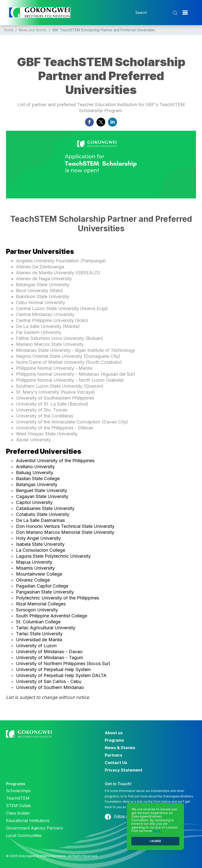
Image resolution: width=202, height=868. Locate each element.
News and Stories (33, 30)
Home (9, 30)
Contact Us (116, 763)
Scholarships (18, 791)
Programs (114, 740)
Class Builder (18, 813)
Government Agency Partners (35, 828)
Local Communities (24, 835)
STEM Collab (18, 806)
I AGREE (155, 841)
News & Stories (120, 748)
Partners (113, 755)
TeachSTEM (18, 798)
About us (114, 733)
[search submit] (176, 13)
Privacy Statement (124, 770)
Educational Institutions (28, 821)
